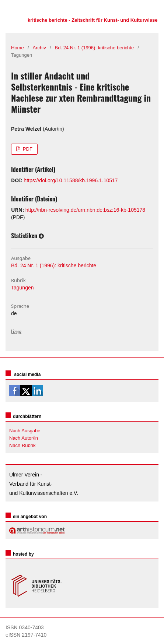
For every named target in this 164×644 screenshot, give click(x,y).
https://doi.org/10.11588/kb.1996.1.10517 (71, 180)
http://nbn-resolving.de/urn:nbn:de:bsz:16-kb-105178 (85, 210)
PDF (27, 149)
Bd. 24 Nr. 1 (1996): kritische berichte (95, 48)
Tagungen (22, 288)
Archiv (39, 48)
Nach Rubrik (22, 445)
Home (18, 48)
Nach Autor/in (24, 438)
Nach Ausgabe (25, 431)
